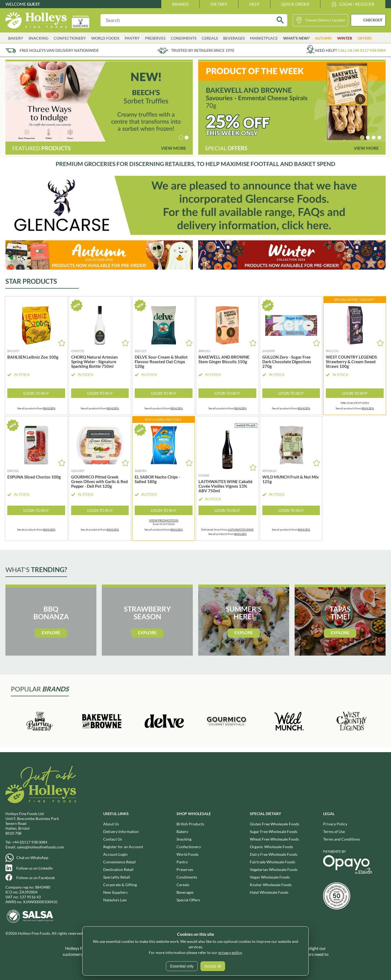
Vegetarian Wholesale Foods (274, 869)
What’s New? (296, 38)
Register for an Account (123, 847)
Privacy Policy (335, 824)
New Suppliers (115, 892)
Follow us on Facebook (36, 878)
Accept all (213, 966)
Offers (365, 38)
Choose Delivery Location (325, 20)
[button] (181, 138)
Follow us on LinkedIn (35, 868)
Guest (33, 4)
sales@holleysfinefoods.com (40, 847)
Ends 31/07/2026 (164, 522)
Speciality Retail (117, 877)
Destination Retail (118, 869)
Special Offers (188, 900)
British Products (190, 824)
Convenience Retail (119, 862)
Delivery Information (121, 831)
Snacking (38, 38)
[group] (99, 102)
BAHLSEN (49, 408)
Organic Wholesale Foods (271, 847)
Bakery (16, 38)
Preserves (155, 38)
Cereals (210, 38)
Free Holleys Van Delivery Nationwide (59, 50)
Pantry (132, 38)
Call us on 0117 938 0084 (362, 50)
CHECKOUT (373, 20)
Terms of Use (334, 831)
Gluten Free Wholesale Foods (275, 824)
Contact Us (113, 839)
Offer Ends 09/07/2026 (355, 403)
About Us (111, 824)
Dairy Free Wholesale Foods (274, 854)
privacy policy (230, 952)
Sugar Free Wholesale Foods (274, 831)
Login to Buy (36, 393)
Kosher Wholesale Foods (271, 885)
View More (174, 148)
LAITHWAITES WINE (241, 529)
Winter (345, 38)
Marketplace (264, 38)
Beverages (234, 38)
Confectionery (70, 38)
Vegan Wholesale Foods (270, 877)
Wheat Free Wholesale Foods (274, 839)
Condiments (184, 38)
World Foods (105, 38)
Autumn (323, 38)
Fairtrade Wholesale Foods (272, 862)
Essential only (182, 966)
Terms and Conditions (342, 839)
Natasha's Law (115, 900)
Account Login (115, 854)
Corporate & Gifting (120, 885)
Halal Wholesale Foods (269, 892)
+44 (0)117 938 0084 (30, 842)
